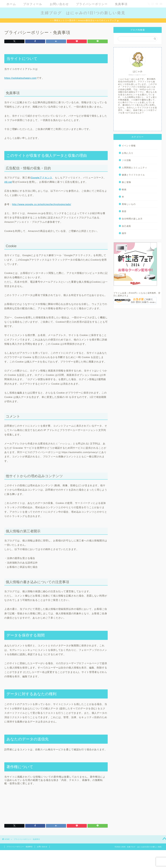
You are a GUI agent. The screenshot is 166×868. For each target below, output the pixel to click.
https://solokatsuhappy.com (20, 78)
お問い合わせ (59, 4)
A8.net (8, 182)
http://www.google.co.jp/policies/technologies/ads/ (42, 205)
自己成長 (126, 226)
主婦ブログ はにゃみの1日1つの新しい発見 (83, 13)
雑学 (124, 234)
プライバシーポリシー (92, 4)
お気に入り (128, 153)
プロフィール (33, 4)
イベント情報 (129, 146)
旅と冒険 (126, 183)
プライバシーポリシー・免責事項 (20, 847)
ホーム (11, 4)
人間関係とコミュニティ (134, 168)
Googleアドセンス (42, 178)
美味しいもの (129, 205)
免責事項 (121, 4)
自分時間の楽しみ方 (132, 219)
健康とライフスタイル (133, 175)
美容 (124, 212)
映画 (124, 190)
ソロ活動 (126, 161)
